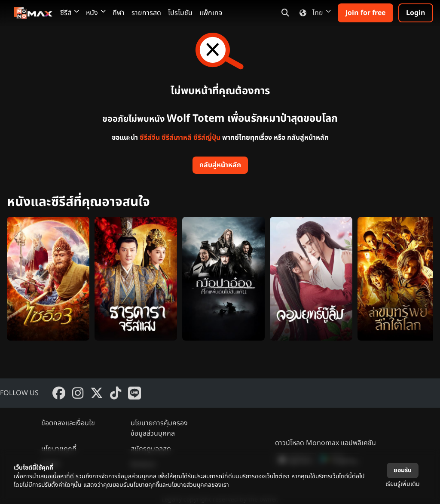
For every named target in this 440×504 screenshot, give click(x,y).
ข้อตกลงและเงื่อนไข (68, 423)
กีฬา (119, 13)
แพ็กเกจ (211, 13)
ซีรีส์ (70, 13)
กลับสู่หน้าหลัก (220, 165)
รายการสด (146, 13)
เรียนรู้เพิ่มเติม (403, 484)
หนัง (96, 13)
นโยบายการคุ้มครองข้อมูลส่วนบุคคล (159, 428)
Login (416, 13)
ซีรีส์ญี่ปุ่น (207, 138)
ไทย (313, 13)
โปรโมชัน (180, 13)
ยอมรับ (403, 470)
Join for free (365, 13)
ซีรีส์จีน (150, 138)
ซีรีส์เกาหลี (177, 138)
